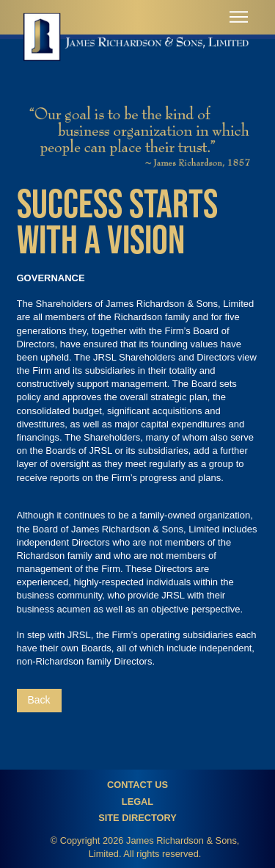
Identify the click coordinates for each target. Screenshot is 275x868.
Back (39, 700)
